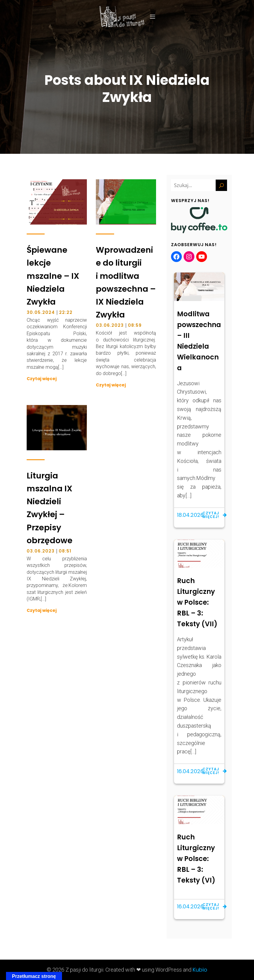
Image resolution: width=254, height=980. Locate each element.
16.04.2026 (190, 771)
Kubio (200, 970)
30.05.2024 (41, 312)
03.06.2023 (110, 325)
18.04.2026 (190, 515)
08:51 (65, 551)
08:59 (135, 325)
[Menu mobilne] (152, 16)
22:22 (66, 312)
